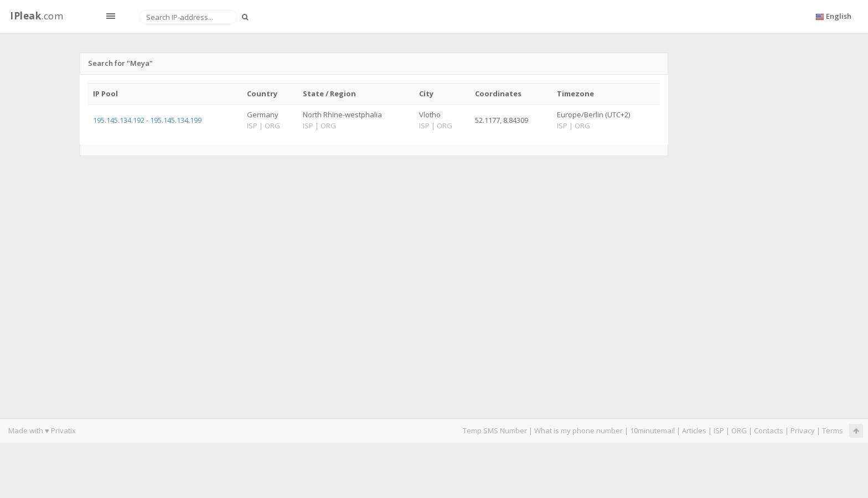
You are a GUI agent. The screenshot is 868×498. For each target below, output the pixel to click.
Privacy (803, 430)
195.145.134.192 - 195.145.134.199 (147, 120)
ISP (719, 430)
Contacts (769, 430)
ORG (739, 430)
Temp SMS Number (495, 430)
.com (37, 16)
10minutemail (652, 430)
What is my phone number (578, 430)
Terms (833, 430)
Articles (694, 430)
